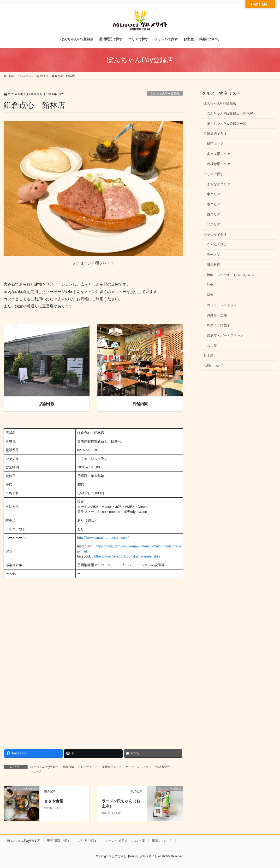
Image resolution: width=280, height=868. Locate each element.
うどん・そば (217, 245)
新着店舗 (68, 767)
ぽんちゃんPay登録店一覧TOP (230, 113)
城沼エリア (215, 144)
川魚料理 (214, 265)
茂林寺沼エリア (112, 767)
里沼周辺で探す (215, 134)
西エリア (214, 214)
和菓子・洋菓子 (219, 325)
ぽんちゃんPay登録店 (165, 93)
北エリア (214, 224)
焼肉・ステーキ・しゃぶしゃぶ (230, 275)
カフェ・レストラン (139, 767)
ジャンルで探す (215, 235)
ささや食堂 (54, 801)
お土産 (212, 345)
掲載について (214, 366)
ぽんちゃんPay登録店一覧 (226, 124)
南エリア (214, 204)
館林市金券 (163, 767)
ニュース (36, 771)
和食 (210, 285)
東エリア (214, 194)
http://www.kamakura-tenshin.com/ (103, 538)
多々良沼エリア (219, 154)
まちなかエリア (88, 767)
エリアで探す (214, 174)
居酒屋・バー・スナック (225, 335)
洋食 (210, 295)
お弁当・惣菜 (217, 315)
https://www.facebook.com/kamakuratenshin (127, 556)
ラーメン (214, 255)
